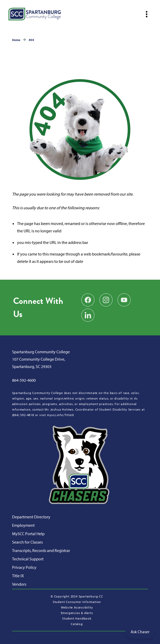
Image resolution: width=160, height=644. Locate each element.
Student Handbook (77, 618)
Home (16, 40)
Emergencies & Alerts (77, 613)
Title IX (18, 576)
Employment (23, 525)
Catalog (77, 624)
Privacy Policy (24, 567)
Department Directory (31, 517)
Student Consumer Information (77, 602)
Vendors (19, 584)
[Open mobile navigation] (147, 14)
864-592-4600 (24, 380)
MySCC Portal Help (28, 534)
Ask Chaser (140, 632)
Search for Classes (27, 542)
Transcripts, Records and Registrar (41, 550)
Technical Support (28, 559)
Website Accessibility (77, 607)
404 (31, 40)
